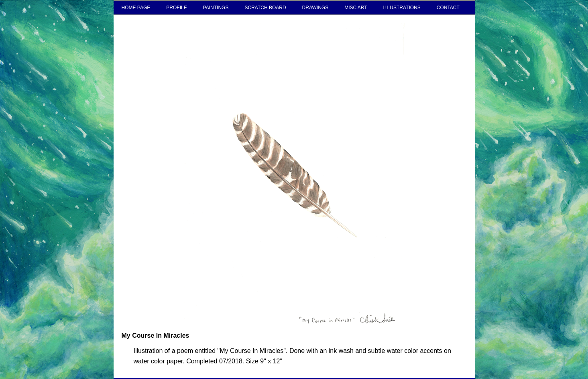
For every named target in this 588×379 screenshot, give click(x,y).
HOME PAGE (136, 8)
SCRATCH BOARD (265, 8)
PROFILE (176, 8)
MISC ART (356, 8)
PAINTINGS (216, 8)
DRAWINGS (315, 8)
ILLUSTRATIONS (402, 8)
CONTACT (448, 8)
